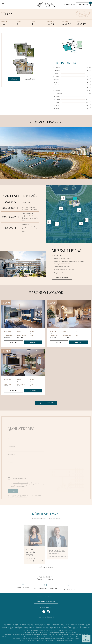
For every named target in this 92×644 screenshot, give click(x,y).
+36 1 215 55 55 (69, 4)
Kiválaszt (14, 79)
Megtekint (14, 342)
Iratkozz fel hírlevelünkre (46, 602)
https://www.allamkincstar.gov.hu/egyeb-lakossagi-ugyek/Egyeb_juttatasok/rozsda (49, 630)
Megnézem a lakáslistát (46, 403)
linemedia (69, 640)
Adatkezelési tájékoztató (46, 617)
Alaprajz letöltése (30, 79)
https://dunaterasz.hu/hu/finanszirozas (61, 632)
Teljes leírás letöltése (62, 278)
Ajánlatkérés (85, 4)
